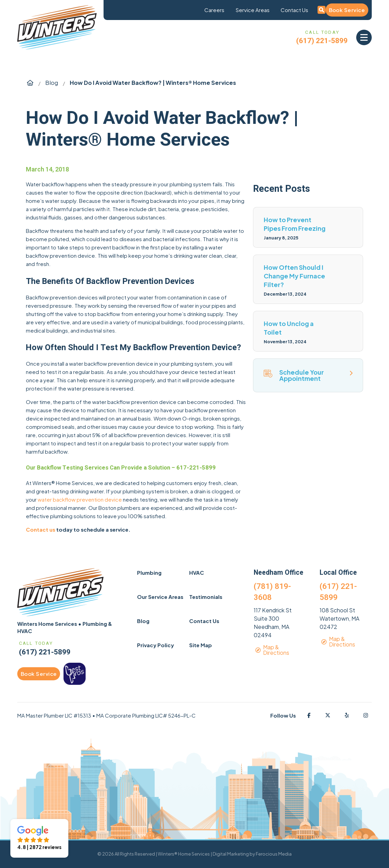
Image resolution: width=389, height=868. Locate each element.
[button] (364, 37)
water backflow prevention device (80, 499)
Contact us (41, 529)
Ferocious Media (274, 854)
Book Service (347, 10)
